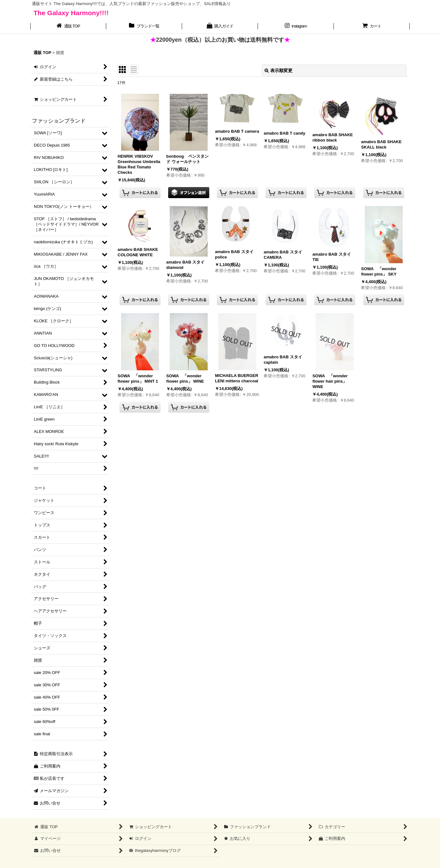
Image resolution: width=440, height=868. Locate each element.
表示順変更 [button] (278, 70)
